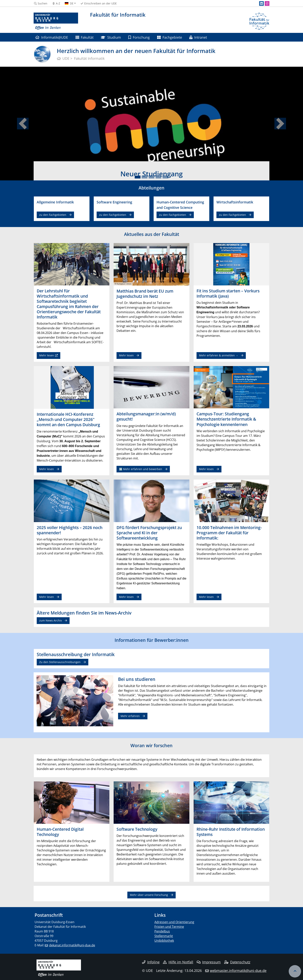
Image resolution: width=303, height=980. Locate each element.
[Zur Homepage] (56, 21)
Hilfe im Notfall (178, 962)
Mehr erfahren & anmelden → (219, 355)
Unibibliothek (164, 941)
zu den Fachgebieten (53, 215)
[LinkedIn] (261, 3)
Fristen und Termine (169, 927)
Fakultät (85, 37)
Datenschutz (237, 962)
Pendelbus (162, 931)
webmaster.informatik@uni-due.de (238, 971)
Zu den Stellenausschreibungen (60, 662)
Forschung (139, 37)
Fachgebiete (169, 37)
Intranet (198, 37)
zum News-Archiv (51, 620)
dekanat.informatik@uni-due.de (72, 945)
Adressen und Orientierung (174, 922)
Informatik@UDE (52, 37)
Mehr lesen (47, 355)
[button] (23, 124)
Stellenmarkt (164, 936)
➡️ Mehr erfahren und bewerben (141, 469)
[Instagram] (267, 3)
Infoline (151, 962)
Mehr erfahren (130, 716)
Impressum (209, 962)
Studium (111, 37)
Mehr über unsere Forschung (149, 895)
